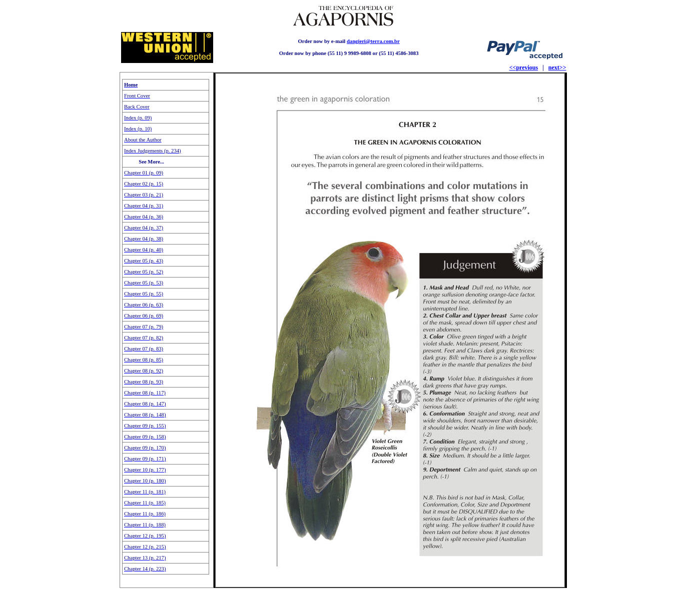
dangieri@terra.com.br (373, 41)
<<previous (524, 67)
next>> (557, 67)
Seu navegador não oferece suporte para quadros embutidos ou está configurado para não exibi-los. (166, 330)
